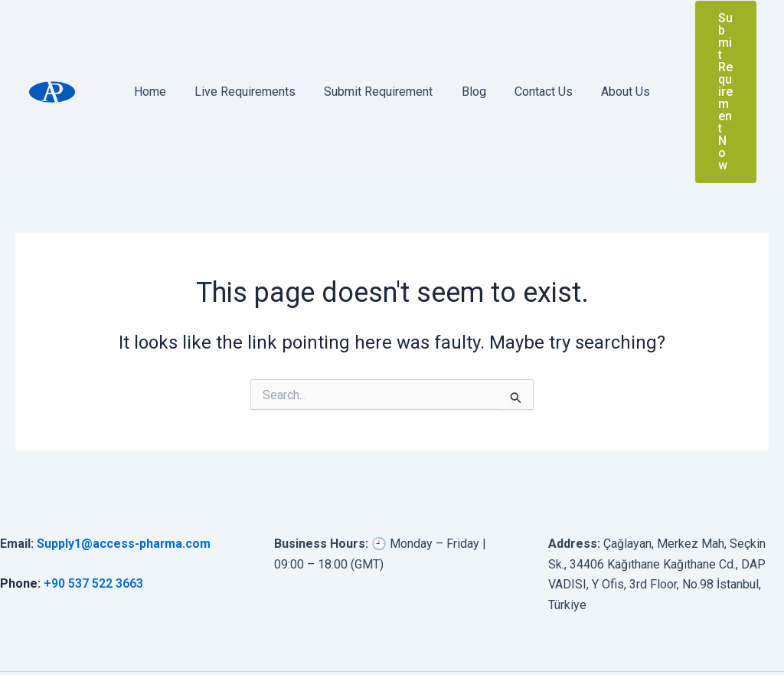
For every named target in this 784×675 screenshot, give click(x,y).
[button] (720, 55)
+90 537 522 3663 (93, 510)
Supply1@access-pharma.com (124, 470)
